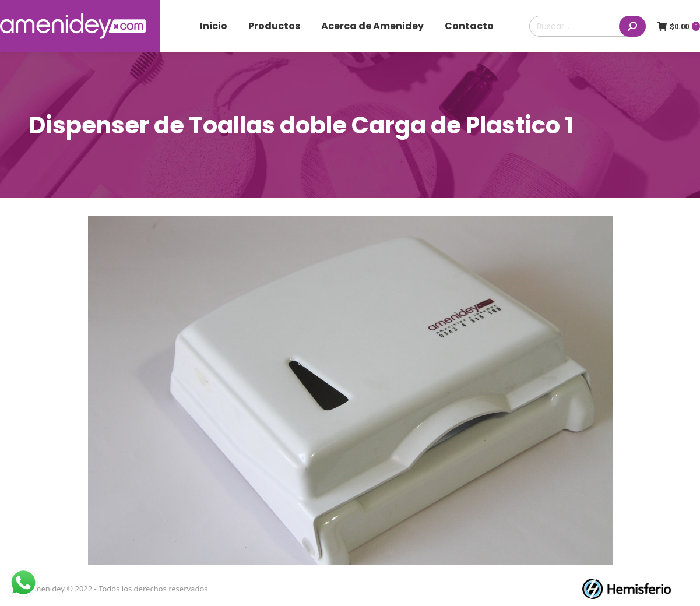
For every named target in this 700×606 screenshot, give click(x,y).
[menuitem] (214, 26)
